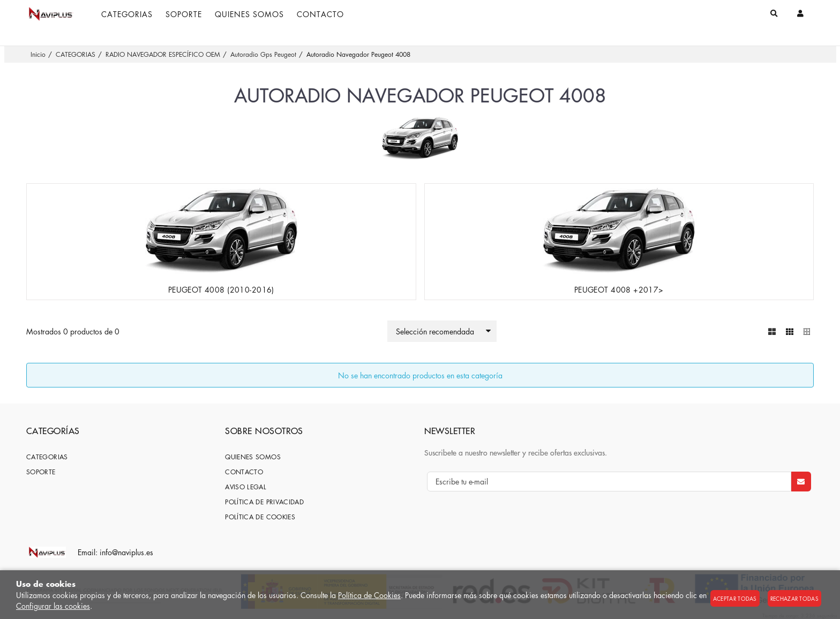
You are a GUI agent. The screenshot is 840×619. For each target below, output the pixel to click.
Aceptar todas (735, 598)
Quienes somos (253, 456)
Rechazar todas (794, 598)
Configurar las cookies (53, 606)
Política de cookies (260, 516)
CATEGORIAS (47, 456)
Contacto (244, 471)
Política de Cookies (369, 595)
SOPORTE (41, 471)
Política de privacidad (264, 501)
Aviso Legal (246, 486)
